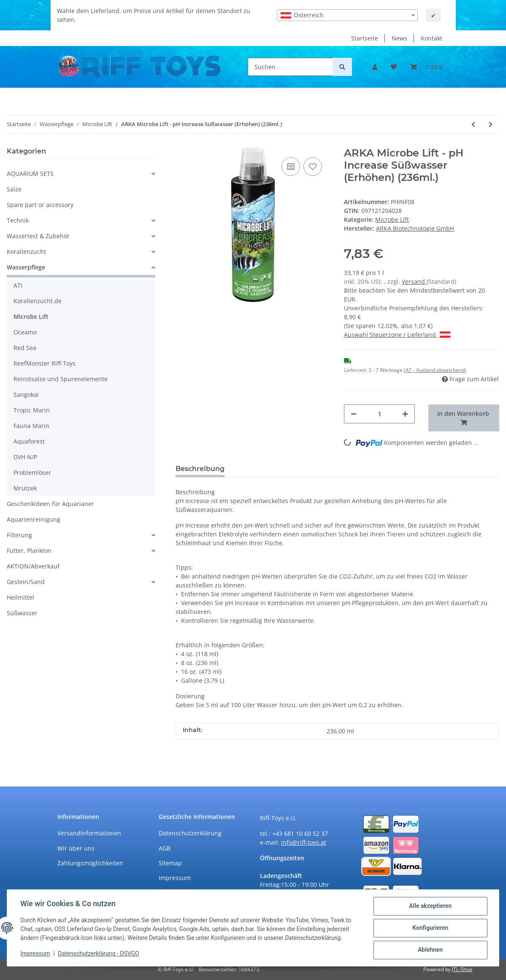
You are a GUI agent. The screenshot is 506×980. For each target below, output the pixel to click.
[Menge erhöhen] (405, 414)
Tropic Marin (32, 410)
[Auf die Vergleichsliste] (291, 167)
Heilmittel (20, 597)
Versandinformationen (89, 833)
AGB (165, 848)
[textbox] (347, 15)
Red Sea (25, 348)
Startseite (365, 38)
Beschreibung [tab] (200, 469)
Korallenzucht (26, 252)
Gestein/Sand (26, 582)
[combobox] (347, 15)
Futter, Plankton (29, 551)
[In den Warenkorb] (464, 418)
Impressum (175, 878)
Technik (18, 220)
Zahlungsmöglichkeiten (90, 863)
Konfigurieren (430, 928)
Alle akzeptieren (430, 906)
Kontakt (432, 38)
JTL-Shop (462, 969)
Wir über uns (76, 848)
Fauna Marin (31, 426)
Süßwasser (22, 613)
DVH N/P (25, 457)
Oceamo (25, 332)
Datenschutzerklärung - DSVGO (99, 954)
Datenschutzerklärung (190, 833)
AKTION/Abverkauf (33, 566)
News (399, 38)
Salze (14, 189)
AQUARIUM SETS (30, 174)
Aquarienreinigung (34, 519)
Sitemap (170, 863)
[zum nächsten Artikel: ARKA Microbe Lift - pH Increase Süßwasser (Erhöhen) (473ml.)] (491, 124)
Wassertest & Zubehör (38, 236)
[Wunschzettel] (394, 67)
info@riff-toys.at (304, 842)
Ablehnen (430, 950)
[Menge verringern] (354, 414)
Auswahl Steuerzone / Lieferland (397, 335)
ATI (18, 285)
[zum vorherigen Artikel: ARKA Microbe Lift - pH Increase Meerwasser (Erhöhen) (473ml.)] (473, 124)
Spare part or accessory (40, 205)
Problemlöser (32, 473)
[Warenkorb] (426, 67)
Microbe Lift (392, 219)
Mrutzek (25, 488)
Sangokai (26, 394)
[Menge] (379, 414)
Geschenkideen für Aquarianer (50, 504)
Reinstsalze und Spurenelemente (61, 379)
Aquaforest (29, 441)
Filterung (19, 535)
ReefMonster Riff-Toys (45, 363)
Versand (414, 281)
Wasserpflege (26, 267)
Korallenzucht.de (38, 301)
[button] (375, 67)
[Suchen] (290, 67)
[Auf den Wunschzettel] (313, 167)
